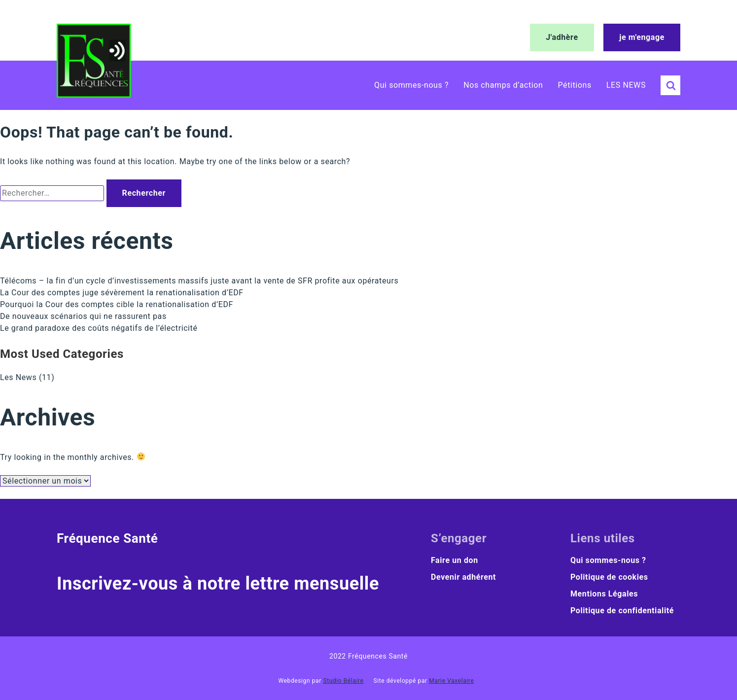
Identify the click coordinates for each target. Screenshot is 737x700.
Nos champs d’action (503, 85)
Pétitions (574, 85)
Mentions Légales (604, 594)
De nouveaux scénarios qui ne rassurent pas (83, 316)
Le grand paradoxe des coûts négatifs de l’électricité (99, 328)
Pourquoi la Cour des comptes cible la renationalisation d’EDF (117, 304)
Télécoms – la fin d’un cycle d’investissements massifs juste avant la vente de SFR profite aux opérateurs (199, 281)
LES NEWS (626, 85)
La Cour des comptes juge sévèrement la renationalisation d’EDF (122, 293)
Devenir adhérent (463, 577)
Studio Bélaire (343, 681)
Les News (18, 377)
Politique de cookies (609, 577)
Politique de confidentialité (622, 611)
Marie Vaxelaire (451, 681)
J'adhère (562, 37)
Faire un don (455, 560)
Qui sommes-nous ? (411, 85)
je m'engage (642, 37)
